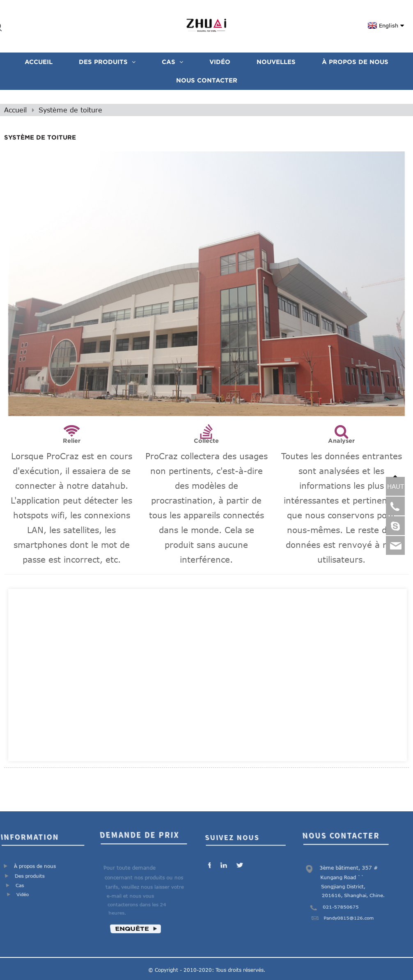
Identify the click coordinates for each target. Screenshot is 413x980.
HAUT (396, 486)
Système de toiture (70, 110)
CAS (172, 62)
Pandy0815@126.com (349, 921)
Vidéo (22, 896)
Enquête (131, 932)
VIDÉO (220, 62)
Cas (19, 886)
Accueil (39, 62)
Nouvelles (276, 62)
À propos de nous (355, 62)
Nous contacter (207, 80)
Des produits (107, 62)
